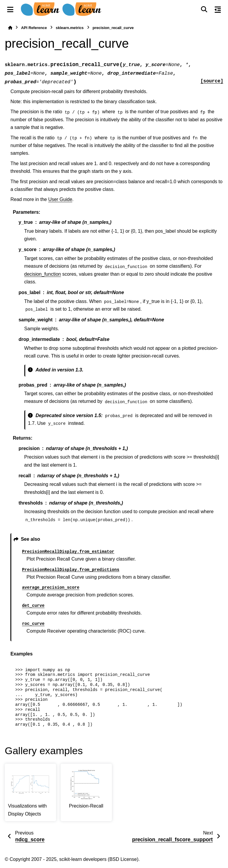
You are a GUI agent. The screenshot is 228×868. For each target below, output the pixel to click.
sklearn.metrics (70, 28)
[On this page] (218, 9)
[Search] (204, 9)
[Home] (10, 28)
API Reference (34, 28)
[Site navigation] (10, 9)
